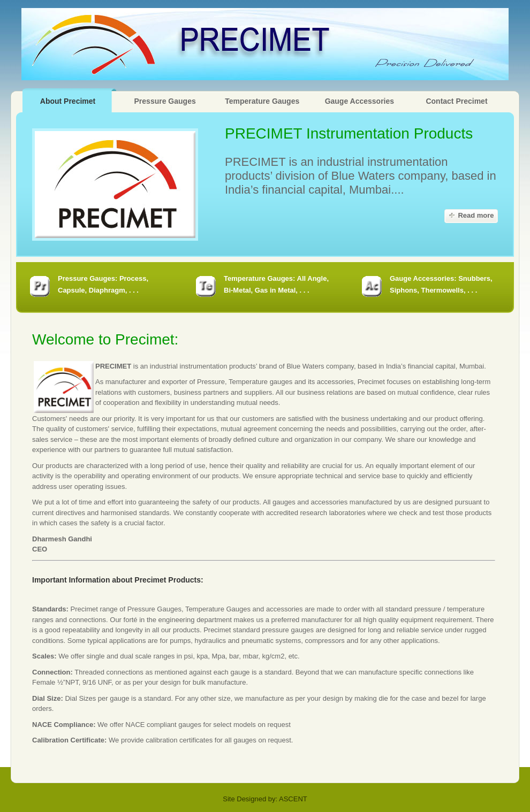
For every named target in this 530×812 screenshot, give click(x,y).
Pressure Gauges (165, 101)
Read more (476, 215)
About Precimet (68, 101)
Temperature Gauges (262, 101)
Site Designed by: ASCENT (265, 799)
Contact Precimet (456, 101)
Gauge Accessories (359, 101)
